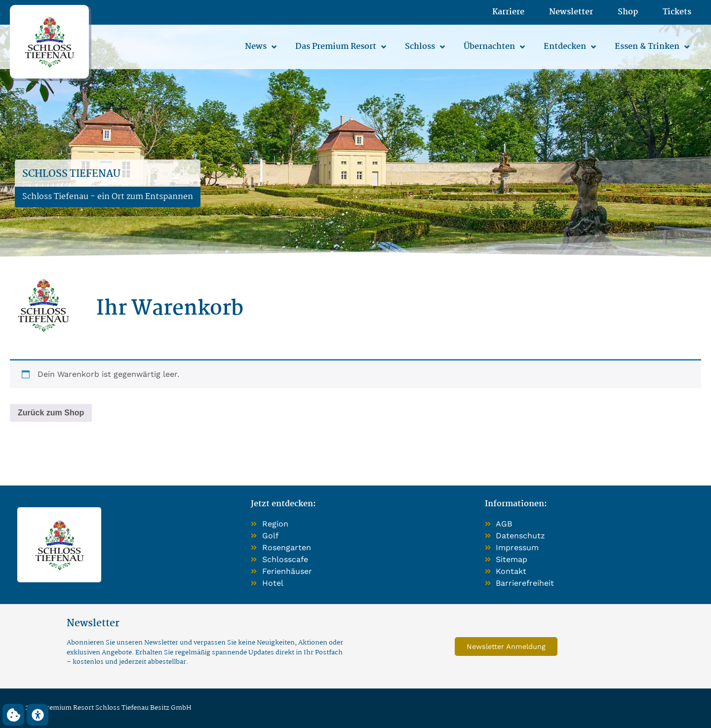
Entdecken (570, 47)
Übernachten (494, 47)
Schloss (425, 47)
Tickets (677, 12)
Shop (628, 12)
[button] (13, 715)
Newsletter (571, 12)
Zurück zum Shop (51, 413)
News (261, 47)
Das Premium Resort (341, 47)
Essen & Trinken (652, 47)
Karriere (508, 12)
